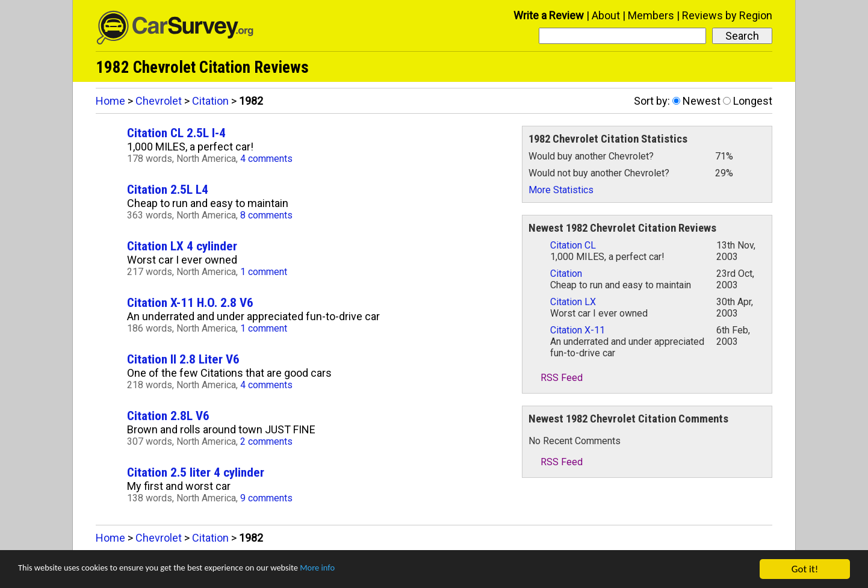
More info (370, 570)
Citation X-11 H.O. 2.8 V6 (190, 302)
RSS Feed (556, 378)
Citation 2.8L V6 (168, 416)
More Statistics (561, 190)
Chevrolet (159, 101)
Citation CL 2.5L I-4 (176, 133)
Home (110, 101)
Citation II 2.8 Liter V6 (183, 359)
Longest (753, 101)
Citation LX (573, 302)
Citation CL (573, 245)
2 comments (266, 441)
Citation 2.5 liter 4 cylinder (196, 472)
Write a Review (549, 15)
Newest (702, 101)
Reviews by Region (727, 15)
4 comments (266, 159)
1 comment (264, 272)
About (606, 15)
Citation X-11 (578, 330)
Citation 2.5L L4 (168, 189)
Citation (210, 101)
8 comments (266, 215)
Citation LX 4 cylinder (182, 246)
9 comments (266, 498)
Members (651, 15)
